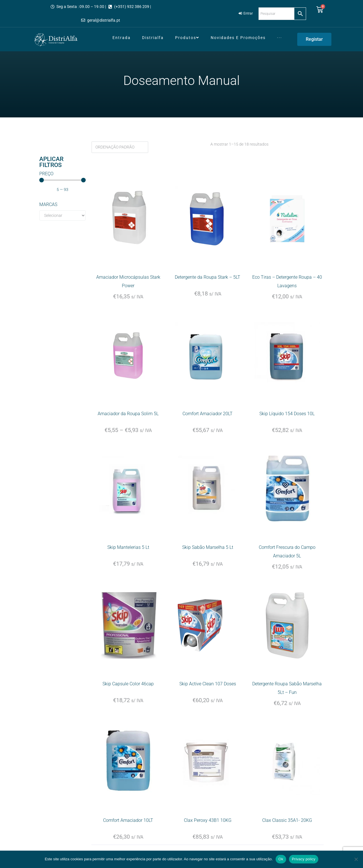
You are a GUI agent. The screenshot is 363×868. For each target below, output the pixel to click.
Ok (281, 859)
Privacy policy (304, 859)
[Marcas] (63, 215)
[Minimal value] (63, 180)
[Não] (356, 859)
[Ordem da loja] (120, 147)
